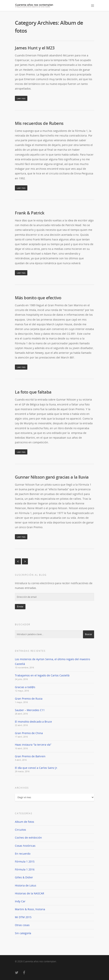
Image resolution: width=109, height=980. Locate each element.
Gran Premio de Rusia (29, 699)
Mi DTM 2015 (23, 917)
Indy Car (20, 901)
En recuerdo (23, 854)
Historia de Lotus (26, 885)
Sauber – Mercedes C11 (30, 710)
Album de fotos (25, 822)
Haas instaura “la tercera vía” (33, 745)
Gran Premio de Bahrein (30, 756)
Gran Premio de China (29, 733)
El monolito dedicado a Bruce (33, 722)
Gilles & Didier (24, 877)
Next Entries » (25, 561)
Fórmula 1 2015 (25, 861)
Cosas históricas (25, 846)
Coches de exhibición (28, 838)
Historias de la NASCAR (30, 893)
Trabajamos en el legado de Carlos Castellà (42, 675)
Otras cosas (22, 925)
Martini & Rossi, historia (30, 909)
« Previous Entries (18, 561)
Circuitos (20, 830)
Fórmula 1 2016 (25, 869)
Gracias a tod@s (25, 687)
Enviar (20, 607)
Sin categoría (23, 933)
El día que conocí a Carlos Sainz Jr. (36, 768)
